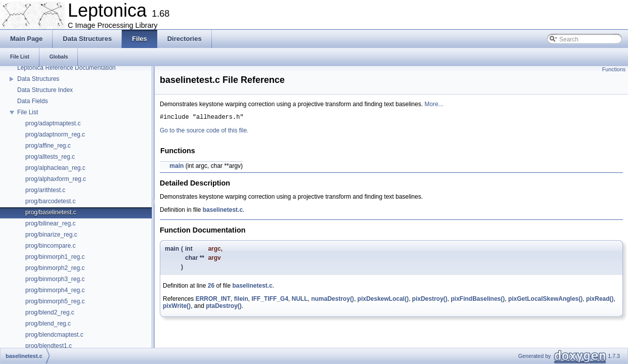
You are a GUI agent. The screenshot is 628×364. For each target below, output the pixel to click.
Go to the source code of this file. (204, 132)
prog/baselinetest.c (51, 212)
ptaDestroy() (224, 307)
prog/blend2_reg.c (50, 312)
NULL (300, 300)
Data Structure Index (45, 90)
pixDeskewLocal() (383, 300)
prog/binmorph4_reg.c (55, 290)
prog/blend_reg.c (48, 324)
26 (211, 287)
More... (434, 104)
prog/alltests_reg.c (50, 157)
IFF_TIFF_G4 (270, 300)
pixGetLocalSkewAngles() (545, 300)
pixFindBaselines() (478, 300)
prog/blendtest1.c (49, 346)
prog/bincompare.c (50, 246)
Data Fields (33, 101)
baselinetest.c (223, 211)
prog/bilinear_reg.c (50, 223)
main (176, 167)
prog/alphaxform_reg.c (56, 179)
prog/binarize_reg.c (51, 235)
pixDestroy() (430, 300)
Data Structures (38, 79)
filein (241, 300)
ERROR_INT (213, 300)
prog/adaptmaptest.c (53, 123)
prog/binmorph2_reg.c (55, 268)
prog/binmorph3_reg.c (55, 279)
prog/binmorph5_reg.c (55, 301)
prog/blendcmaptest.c (54, 335)
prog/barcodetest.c (50, 201)
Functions (614, 69)
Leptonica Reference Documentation (66, 68)
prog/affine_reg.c (48, 146)
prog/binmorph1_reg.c (55, 257)
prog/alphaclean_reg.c (55, 168)
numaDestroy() (332, 300)
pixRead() (600, 300)
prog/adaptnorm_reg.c (55, 134)
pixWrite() (177, 307)
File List (28, 112)
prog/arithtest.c (45, 190)
